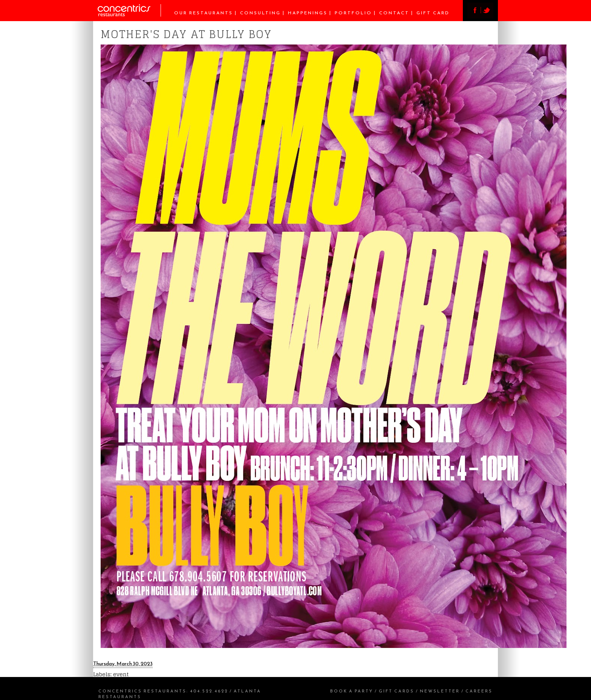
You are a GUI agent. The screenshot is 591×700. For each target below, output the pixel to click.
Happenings (308, 13)
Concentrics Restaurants (142, 691)
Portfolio (353, 13)
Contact (394, 13)
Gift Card (433, 13)
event (121, 674)
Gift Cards (397, 691)
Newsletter (440, 691)
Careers (479, 691)
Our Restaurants (204, 13)
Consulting (260, 13)
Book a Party (352, 691)
